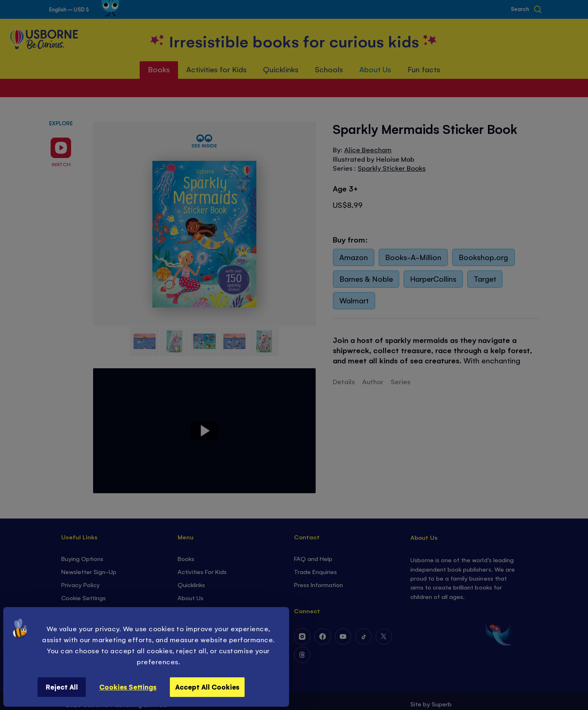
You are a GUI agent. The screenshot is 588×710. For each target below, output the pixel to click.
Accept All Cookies (207, 687)
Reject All (62, 687)
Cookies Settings (128, 687)
